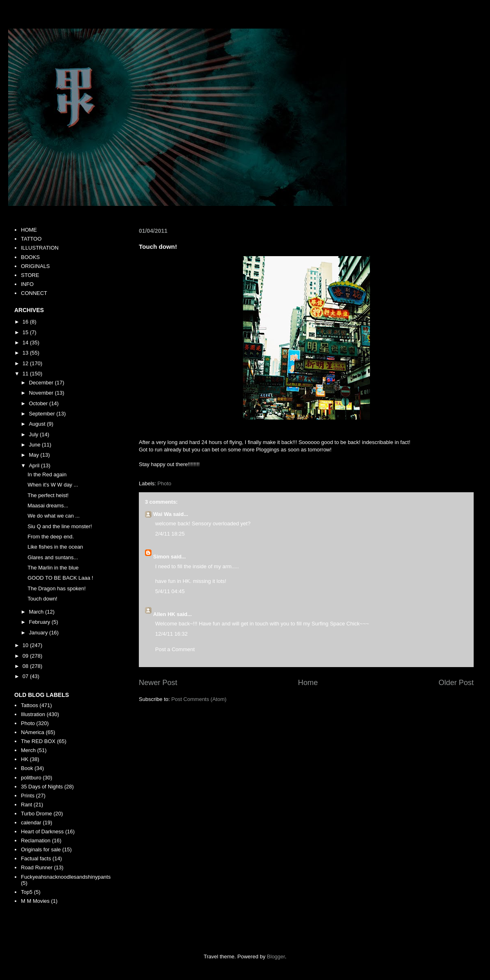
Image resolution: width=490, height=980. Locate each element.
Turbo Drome (36, 814)
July (35, 434)
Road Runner (37, 867)
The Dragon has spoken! (56, 588)
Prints (28, 796)
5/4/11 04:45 (170, 591)
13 (26, 353)
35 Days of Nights (42, 787)
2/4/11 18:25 (170, 534)
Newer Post (158, 683)
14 (26, 343)
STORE (30, 275)
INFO (27, 284)
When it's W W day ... (53, 485)
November (42, 393)
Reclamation (36, 840)
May (35, 455)
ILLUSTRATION (40, 248)
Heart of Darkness (42, 832)
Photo (165, 483)
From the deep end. (50, 537)
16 (26, 322)
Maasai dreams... (48, 506)
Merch (28, 750)
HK (24, 759)
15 (26, 332)
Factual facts (36, 858)
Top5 (27, 892)
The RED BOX (38, 741)
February (40, 622)
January (39, 633)
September (43, 414)
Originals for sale (41, 849)
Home (308, 683)
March (37, 612)
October (39, 403)
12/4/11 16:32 (171, 634)
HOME (29, 230)
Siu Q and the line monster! (60, 526)
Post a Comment (175, 649)
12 (26, 363)
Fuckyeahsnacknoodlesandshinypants (66, 877)
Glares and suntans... (53, 557)
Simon (161, 557)
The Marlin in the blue (53, 568)
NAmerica (32, 732)
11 (26, 374)
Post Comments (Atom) (199, 699)
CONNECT (34, 293)
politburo (31, 778)
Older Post (456, 683)
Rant (26, 805)
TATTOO (31, 239)
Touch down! (42, 599)
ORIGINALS (35, 266)
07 (26, 676)
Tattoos (29, 705)
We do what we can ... (53, 516)
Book (27, 768)
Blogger (276, 957)
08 (26, 666)
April (35, 465)
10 (26, 645)
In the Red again (47, 474)
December (42, 383)
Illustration (33, 714)
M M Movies (35, 901)
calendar (31, 823)
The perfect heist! (48, 495)
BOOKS (30, 257)
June (36, 445)
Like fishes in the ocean (55, 547)
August (38, 424)
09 (26, 656)
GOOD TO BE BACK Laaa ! (60, 578)
